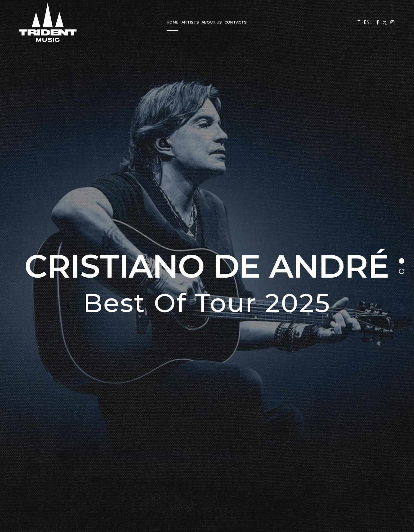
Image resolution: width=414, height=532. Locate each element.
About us (210, 22)
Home (171, 22)
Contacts (234, 22)
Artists (188, 22)
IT (355, 22)
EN (363, 22)
